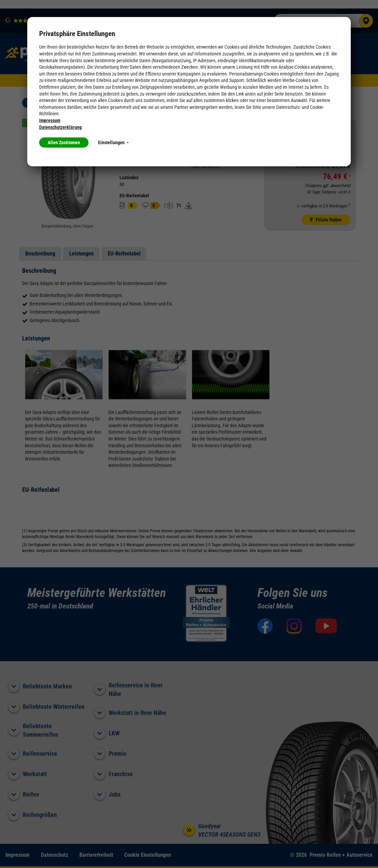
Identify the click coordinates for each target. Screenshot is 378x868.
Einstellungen (113, 143)
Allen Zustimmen (64, 143)
